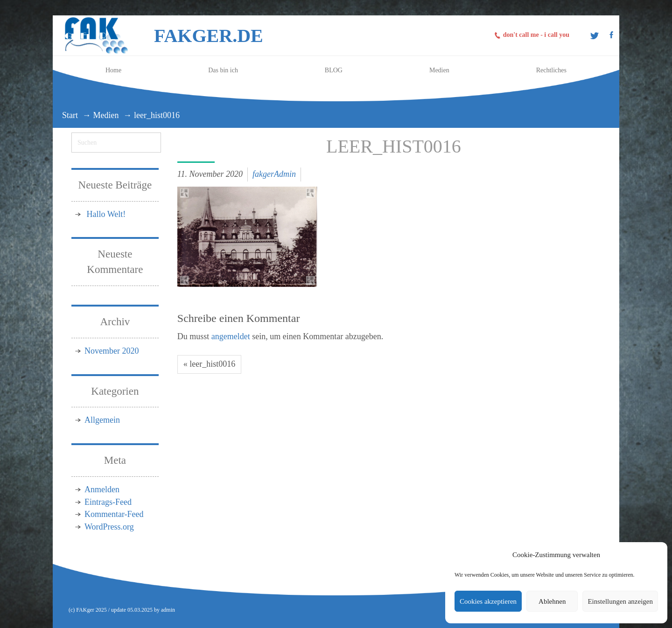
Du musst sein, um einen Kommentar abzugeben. (280, 336)
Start (70, 115)
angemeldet (231, 336)
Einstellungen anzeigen (620, 601)
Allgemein (102, 420)
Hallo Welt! (106, 214)
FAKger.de (209, 36)
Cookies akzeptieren (488, 601)
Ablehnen (552, 601)
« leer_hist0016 (209, 364)
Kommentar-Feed (114, 514)
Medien (106, 115)
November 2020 (112, 351)
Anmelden (102, 489)
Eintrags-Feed (108, 502)
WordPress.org (109, 527)
